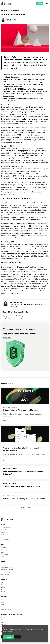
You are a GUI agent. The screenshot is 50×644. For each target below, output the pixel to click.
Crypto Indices (5, 530)
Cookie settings (8, 631)
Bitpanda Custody (6, 609)
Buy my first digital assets (8, 572)
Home (3, 617)
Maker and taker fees (7, 567)
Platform (4, 620)
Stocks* (3, 532)
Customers (4, 622)
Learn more (29, 628)
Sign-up (40, 3)
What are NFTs (5, 574)
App (2, 607)
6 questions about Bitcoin (8, 570)
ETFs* (3, 535)
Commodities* (5, 539)
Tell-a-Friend (5, 555)
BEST (3, 552)
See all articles (25, 508)
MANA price (11, 99)
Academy (4, 565)
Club (3, 582)
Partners (4, 625)
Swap (3, 590)
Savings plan (5, 587)
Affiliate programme (7, 557)
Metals (3, 537)
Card (3, 600)
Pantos (3, 605)
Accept (9, 637)
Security (3, 592)
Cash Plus (4, 547)
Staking (3, 550)
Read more (7, 338)
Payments (4, 585)
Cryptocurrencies (6, 528)
